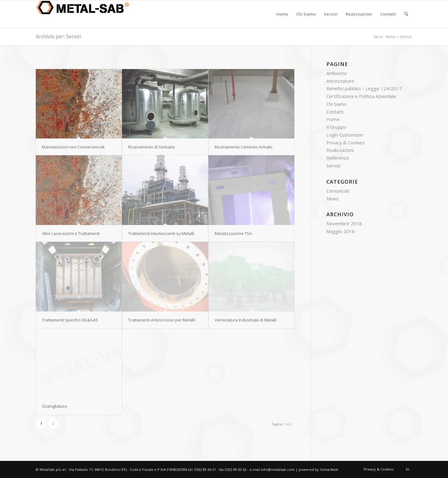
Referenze (338, 158)
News (333, 199)
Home (333, 119)
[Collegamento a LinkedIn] (408, 469)
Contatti (335, 112)
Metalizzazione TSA (233, 233)
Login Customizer (345, 135)
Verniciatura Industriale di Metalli (246, 320)
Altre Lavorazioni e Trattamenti (71, 233)
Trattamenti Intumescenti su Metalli (161, 233)
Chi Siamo (336, 104)
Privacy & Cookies (345, 143)
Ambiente (337, 73)
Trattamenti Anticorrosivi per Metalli (162, 320)
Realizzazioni (340, 150)
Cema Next (329, 469)
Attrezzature (340, 81)
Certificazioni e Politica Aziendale (361, 96)
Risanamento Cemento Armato (244, 147)
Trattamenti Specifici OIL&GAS (70, 320)
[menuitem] (282, 14)
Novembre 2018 (344, 223)
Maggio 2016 (341, 231)
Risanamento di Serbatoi (152, 147)
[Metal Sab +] (82, 14)
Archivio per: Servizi (58, 36)
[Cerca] (406, 14)
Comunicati (338, 191)
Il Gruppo (336, 127)
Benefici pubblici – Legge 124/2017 (364, 88)
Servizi (333, 166)
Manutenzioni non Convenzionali (73, 147)
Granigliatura (54, 406)
